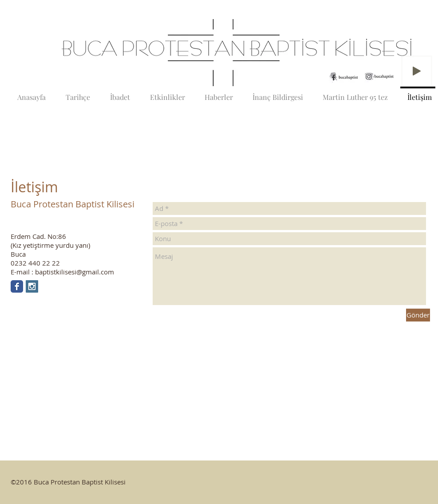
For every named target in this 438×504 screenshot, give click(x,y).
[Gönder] (418, 315)
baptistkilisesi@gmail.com (75, 272)
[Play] (417, 71)
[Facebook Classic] (17, 286)
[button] (223, 53)
